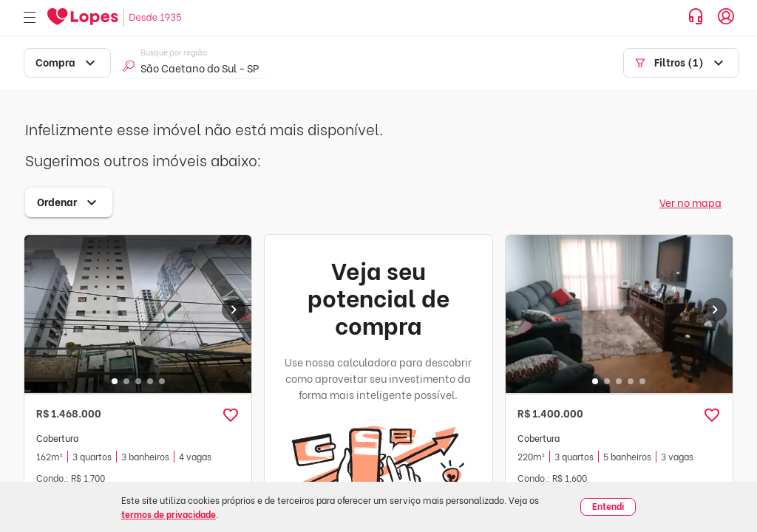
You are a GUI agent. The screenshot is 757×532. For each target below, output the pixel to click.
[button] (231, 415)
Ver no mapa (690, 202)
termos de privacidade (169, 514)
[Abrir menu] (30, 18)
